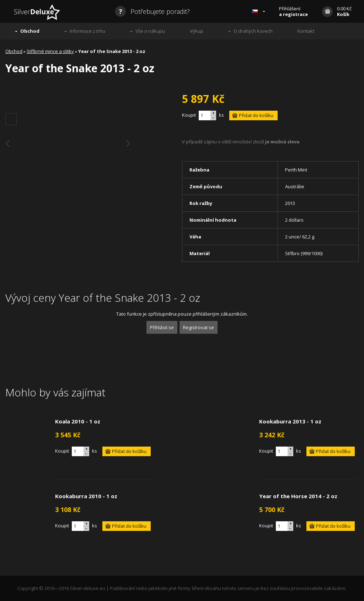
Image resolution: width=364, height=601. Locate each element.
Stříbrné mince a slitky (50, 51)
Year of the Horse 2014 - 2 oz (298, 496)
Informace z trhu (87, 31)
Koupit (189, 115)
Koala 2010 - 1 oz (78, 421)
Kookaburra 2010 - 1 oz (86, 496)
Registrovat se (199, 327)
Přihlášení (293, 11)
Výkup (197, 31)
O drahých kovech (253, 31)
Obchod (30, 31)
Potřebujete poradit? (152, 11)
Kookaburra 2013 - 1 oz (290, 421)
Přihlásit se (162, 327)
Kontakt (306, 31)
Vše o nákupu (150, 31)
